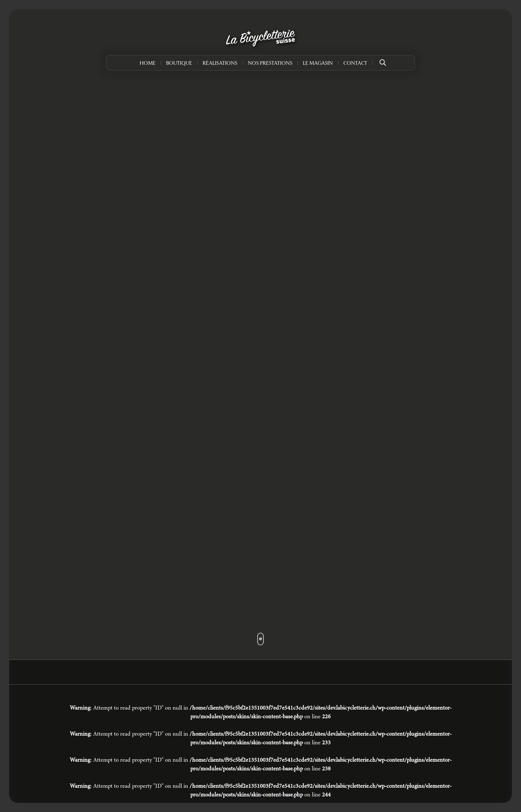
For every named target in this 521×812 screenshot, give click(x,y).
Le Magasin (318, 64)
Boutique (179, 64)
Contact (355, 64)
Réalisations (220, 64)
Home (148, 64)
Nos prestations (270, 64)
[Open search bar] (383, 60)
